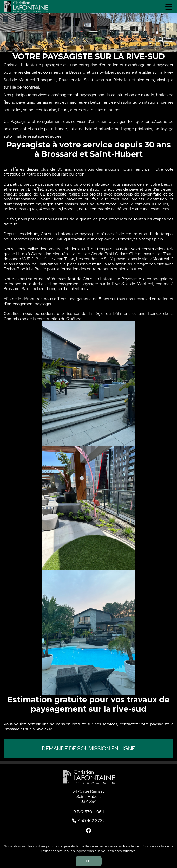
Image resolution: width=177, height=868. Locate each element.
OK (89, 861)
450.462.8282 (91, 821)
